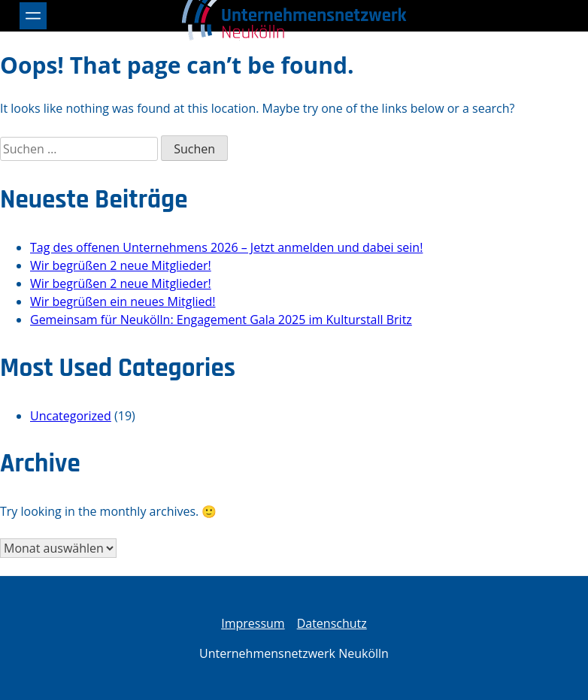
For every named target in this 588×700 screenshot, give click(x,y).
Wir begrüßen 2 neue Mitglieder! (121, 265)
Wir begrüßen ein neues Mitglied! (123, 302)
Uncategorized (71, 416)
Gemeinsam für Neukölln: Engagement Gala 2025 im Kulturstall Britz (221, 320)
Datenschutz (332, 623)
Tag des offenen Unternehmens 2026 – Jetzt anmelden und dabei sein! (226, 247)
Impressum (253, 623)
